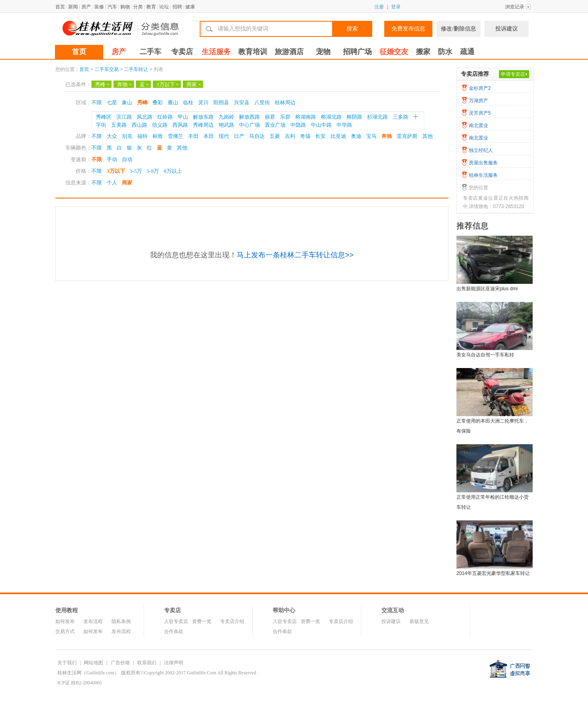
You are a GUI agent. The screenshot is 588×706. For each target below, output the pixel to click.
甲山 (183, 117)
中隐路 (298, 125)
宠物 (323, 52)
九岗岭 (226, 117)
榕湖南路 (306, 117)
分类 (138, 7)
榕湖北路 (331, 117)
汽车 (112, 7)
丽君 (270, 117)
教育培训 (253, 52)
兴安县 (242, 102)
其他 (428, 136)
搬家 (423, 52)
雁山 (173, 102)
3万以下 (168, 84)
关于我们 (67, 663)
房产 (86, 7)
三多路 (400, 117)
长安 (320, 136)
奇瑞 (305, 136)
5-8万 (153, 171)
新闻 (73, 7)
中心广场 (249, 125)
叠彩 (158, 102)
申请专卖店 (513, 74)
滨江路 (124, 117)
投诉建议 (507, 29)
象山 (127, 102)
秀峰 (102, 84)
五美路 (119, 125)
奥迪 (356, 136)
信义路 (160, 125)
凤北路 (145, 117)
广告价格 (120, 663)
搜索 (352, 29)
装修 (99, 7)
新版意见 (419, 621)
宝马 (371, 136)
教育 (151, 7)
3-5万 (136, 171)
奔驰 (124, 84)
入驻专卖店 (176, 621)
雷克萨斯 (407, 136)
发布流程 (93, 621)
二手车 (150, 52)
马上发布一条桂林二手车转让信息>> (295, 255)
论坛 (164, 7)
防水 (445, 52)
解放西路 (249, 117)
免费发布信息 (408, 29)
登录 (396, 7)
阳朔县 (221, 102)
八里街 (262, 102)
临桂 (188, 102)
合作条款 (174, 631)
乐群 (285, 117)
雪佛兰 (175, 136)
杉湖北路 (377, 117)
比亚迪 (338, 136)
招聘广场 (357, 52)
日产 (239, 136)
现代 (224, 136)
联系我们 (147, 663)
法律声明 (174, 663)
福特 (142, 136)
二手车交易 (107, 69)
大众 (112, 136)
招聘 (177, 7)
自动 (127, 159)
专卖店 (182, 52)
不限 (97, 102)
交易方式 (65, 631)
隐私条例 (121, 621)
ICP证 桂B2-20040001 (80, 683)
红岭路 (165, 117)
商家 (194, 84)
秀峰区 (104, 117)
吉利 (290, 136)
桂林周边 (285, 102)
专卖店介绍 (232, 621)
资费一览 (202, 621)
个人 (112, 183)
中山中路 (321, 125)
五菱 (275, 136)
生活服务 (216, 52)
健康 (190, 7)
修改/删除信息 (458, 29)
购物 (125, 7)
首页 (60, 7)
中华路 (344, 125)
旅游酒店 (289, 52)
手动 (112, 159)
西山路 (139, 125)
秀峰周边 (203, 125)
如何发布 (65, 621)
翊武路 (226, 125)
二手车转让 (136, 69)
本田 (209, 136)
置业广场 (275, 125)
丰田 (193, 136)
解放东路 (203, 117)
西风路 (180, 125)
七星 (112, 102)
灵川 (203, 102)
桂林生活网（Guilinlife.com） (88, 673)
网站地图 (93, 663)
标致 (158, 136)
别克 (127, 136)
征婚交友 (394, 52)
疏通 (467, 52)
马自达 (257, 136)
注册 (379, 7)
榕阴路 (354, 117)
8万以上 (173, 171)
